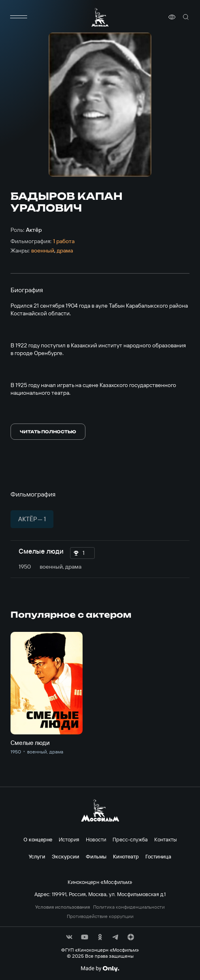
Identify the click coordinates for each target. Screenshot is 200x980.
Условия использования (63, 907)
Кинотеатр (126, 856)
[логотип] (100, 17)
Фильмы (96, 856)
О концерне (38, 839)
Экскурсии (66, 856)
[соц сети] (69, 937)
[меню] (19, 17)
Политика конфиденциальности (129, 907)
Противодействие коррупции (100, 916)
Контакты (166, 839)
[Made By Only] (100, 969)
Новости (96, 839)
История (69, 839)
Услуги (37, 856)
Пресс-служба (130, 839)
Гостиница (158, 856)
